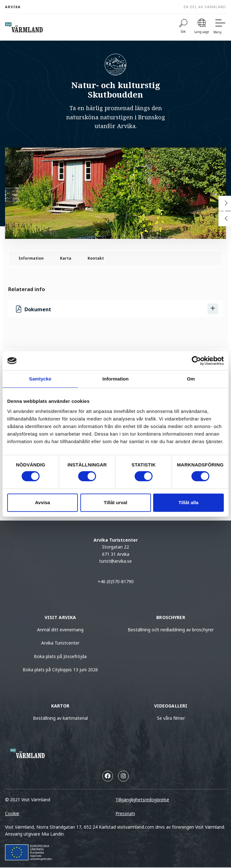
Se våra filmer (171, 718)
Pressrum (125, 813)
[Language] (202, 27)
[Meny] (220, 27)
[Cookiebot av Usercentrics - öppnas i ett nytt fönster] (196, 361)
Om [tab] (191, 379)
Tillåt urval (116, 502)
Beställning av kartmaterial (60, 718)
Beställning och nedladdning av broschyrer (171, 630)
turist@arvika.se (115, 561)
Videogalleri (171, 706)
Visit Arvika (60, 617)
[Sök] (183, 27)
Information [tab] (115, 379)
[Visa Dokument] (212, 308)
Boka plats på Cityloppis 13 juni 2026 (60, 670)
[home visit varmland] (24, 27)
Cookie (12, 813)
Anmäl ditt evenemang (60, 630)
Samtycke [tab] (40, 379)
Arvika (13, 7)
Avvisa (43, 502)
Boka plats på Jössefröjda (60, 656)
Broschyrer (171, 617)
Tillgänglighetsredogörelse (142, 800)
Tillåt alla (189, 502)
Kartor (60, 706)
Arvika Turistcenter (60, 643)
